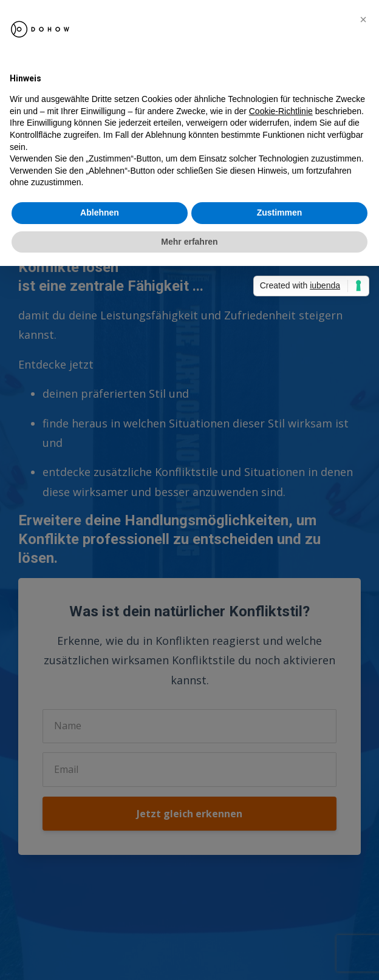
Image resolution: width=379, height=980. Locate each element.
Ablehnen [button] (100, 213)
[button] (363, 19)
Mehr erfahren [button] (189, 242)
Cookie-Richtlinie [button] (281, 111)
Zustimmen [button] (280, 213)
